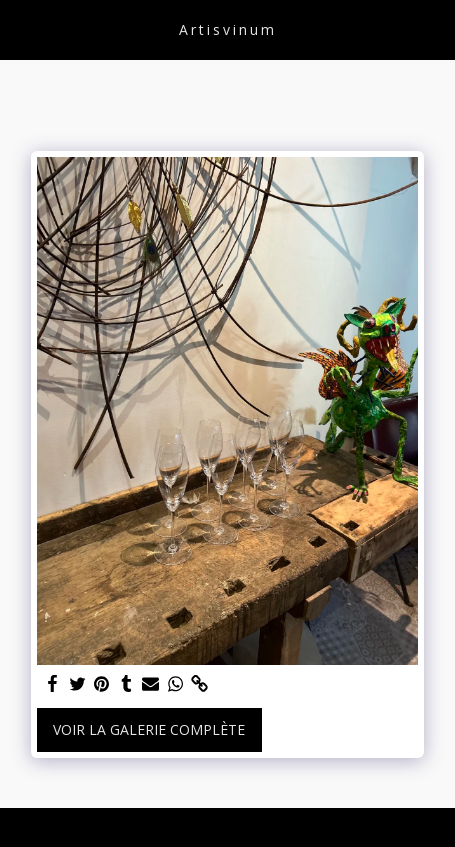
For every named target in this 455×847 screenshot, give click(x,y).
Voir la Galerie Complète (149, 729)
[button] (22, 28)
